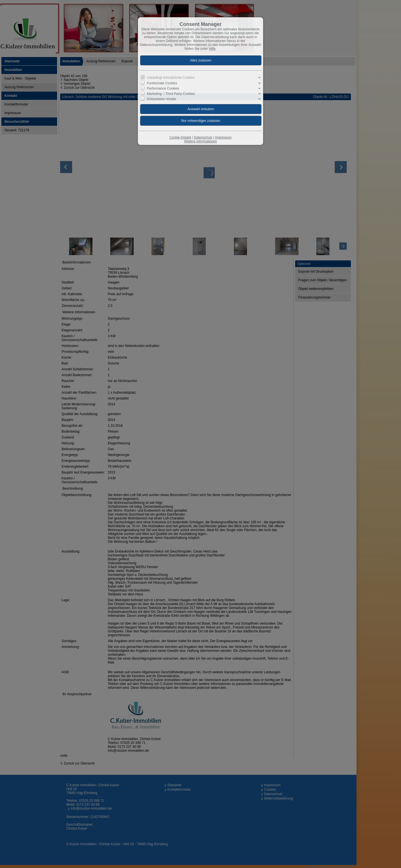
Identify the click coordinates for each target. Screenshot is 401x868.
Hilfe (212, 49)
